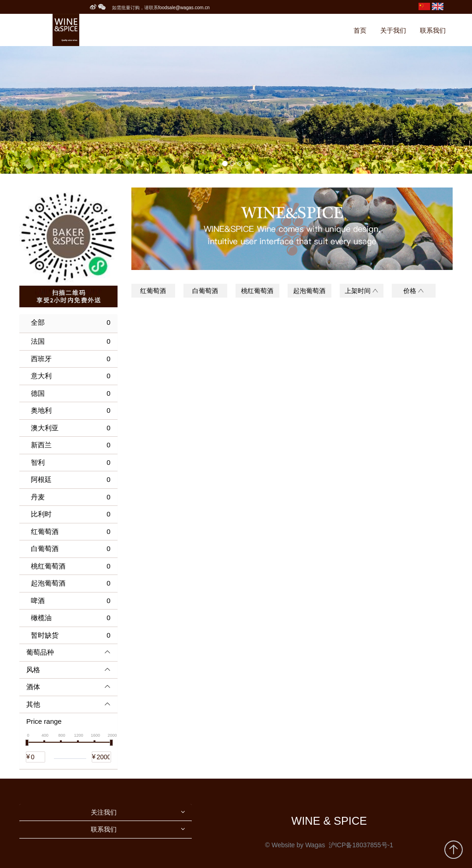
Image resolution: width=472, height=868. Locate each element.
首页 (360, 30)
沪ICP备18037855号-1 (361, 845)
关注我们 (104, 812)
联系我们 (433, 30)
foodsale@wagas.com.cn (184, 8)
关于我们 (393, 30)
